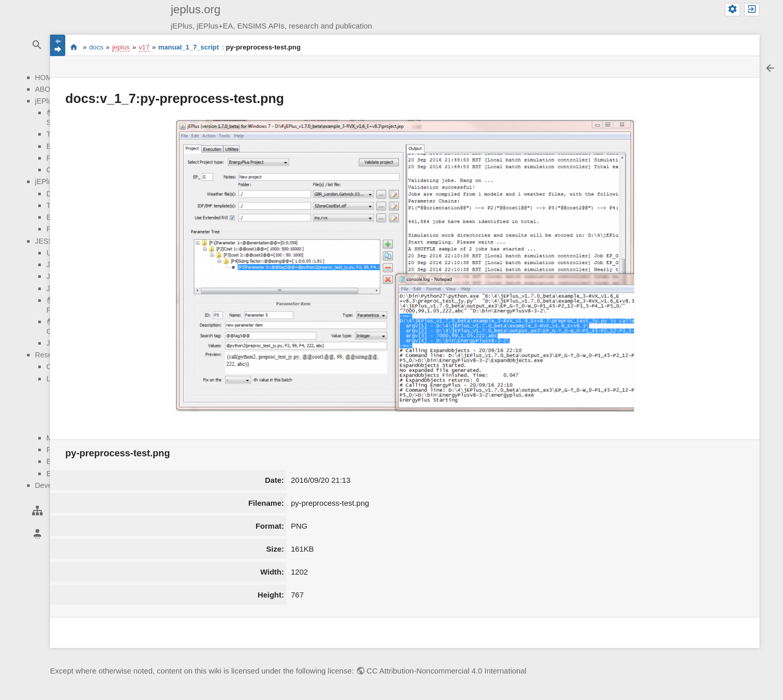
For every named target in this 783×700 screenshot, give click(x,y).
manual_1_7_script (188, 47)
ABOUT (48, 89)
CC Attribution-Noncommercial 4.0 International (447, 671)
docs (96, 47)
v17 (144, 47)
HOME (46, 77)
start (74, 47)
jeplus (121, 47)
